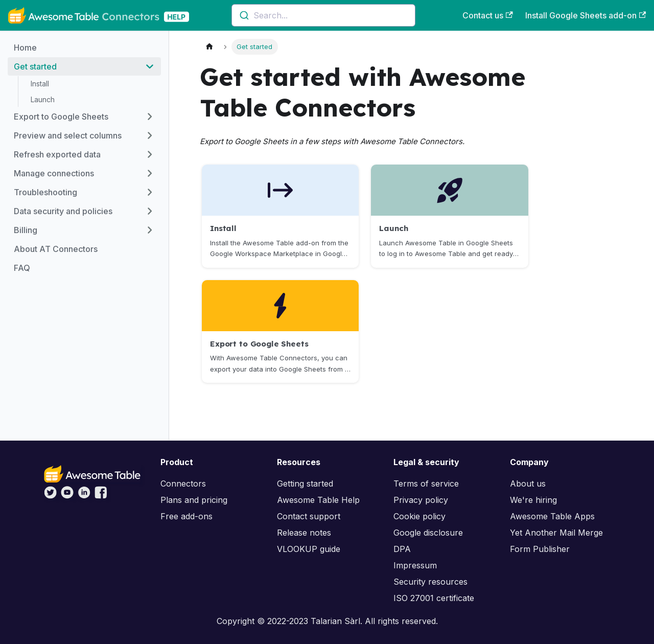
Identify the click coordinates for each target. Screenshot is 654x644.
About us (528, 484)
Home (25, 48)
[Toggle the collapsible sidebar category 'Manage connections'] (150, 173)
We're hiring (533, 500)
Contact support (309, 516)
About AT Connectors (56, 249)
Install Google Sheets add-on (586, 15)
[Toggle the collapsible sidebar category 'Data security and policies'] (150, 211)
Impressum (415, 565)
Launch (43, 99)
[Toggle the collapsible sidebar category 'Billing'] (150, 230)
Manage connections (54, 173)
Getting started (305, 484)
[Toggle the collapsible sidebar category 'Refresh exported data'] (150, 154)
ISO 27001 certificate (434, 598)
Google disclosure (428, 533)
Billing (26, 230)
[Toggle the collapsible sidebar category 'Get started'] (150, 66)
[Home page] (209, 47)
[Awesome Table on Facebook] (101, 496)
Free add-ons (186, 516)
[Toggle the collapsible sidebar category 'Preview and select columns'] (150, 135)
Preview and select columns (68, 135)
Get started (35, 66)
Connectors (183, 484)
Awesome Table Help (318, 500)
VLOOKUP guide (309, 549)
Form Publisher (540, 549)
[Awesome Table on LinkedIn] (84, 496)
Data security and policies (63, 211)
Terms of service (426, 484)
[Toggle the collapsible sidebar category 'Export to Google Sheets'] (150, 117)
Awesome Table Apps (552, 516)
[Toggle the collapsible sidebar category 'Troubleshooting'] (150, 192)
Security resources (430, 582)
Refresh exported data (57, 154)
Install (40, 84)
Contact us (487, 15)
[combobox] (323, 15)
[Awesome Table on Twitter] (50, 496)
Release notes (304, 533)
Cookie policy (419, 516)
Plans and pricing (194, 500)
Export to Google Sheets (61, 117)
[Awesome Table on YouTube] (67, 496)
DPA (402, 549)
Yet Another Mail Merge (556, 533)
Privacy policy (421, 500)
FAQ (22, 268)
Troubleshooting (45, 192)
